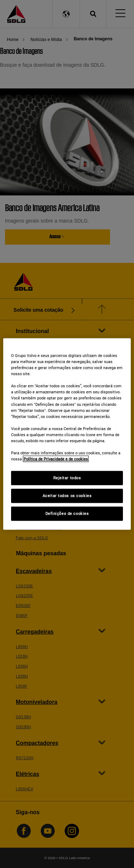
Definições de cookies (67, 514)
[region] (67, 434)
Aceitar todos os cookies (67, 496)
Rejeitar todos (67, 478)
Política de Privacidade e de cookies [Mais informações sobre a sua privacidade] (56, 459)
